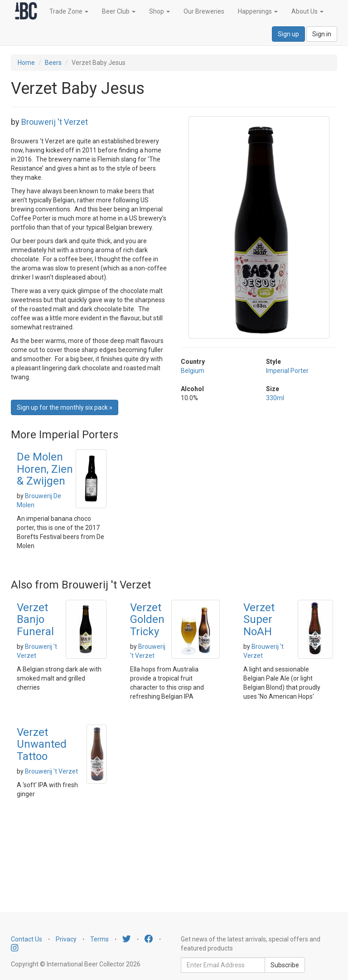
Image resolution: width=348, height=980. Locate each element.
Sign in (322, 34)
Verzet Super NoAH (259, 620)
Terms (99, 939)
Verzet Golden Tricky (147, 620)
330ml (275, 398)
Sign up (288, 34)
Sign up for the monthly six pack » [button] (65, 407)
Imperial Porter (287, 371)
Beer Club (119, 11)
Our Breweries (204, 11)
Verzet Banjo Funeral (35, 620)
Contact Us (27, 939)
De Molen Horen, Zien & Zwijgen (45, 469)
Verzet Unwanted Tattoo (42, 744)
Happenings (258, 11)
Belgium (193, 371)
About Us (307, 11)
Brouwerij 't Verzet (55, 122)
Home (26, 63)
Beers (53, 63)
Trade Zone (69, 11)
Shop (159, 11)
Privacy (66, 939)
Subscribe (285, 965)
